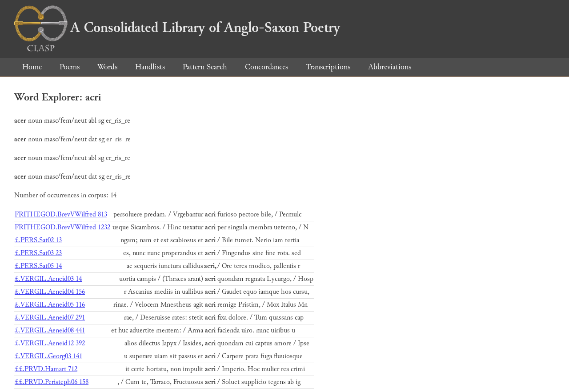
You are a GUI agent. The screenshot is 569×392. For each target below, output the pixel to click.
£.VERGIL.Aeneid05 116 (50, 305)
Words (107, 67)
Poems (70, 67)
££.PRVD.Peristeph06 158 (52, 382)
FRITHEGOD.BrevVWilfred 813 (61, 214)
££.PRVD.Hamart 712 (46, 369)
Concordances (266, 67)
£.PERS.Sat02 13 (38, 240)
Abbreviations (390, 67)
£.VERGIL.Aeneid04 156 (50, 292)
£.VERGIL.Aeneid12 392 (50, 343)
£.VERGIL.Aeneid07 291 (50, 318)
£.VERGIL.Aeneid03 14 (48, 279)
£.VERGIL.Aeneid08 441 (50, 330)
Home (32, 67)
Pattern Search (205, 67)
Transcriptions (328, 67)
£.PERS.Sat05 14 (38, 266)
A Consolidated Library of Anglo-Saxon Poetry (177, 28)
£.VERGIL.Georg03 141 (48, 356)
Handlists (150, 67)
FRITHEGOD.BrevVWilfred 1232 (62, 227)
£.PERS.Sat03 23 (38, 253)
